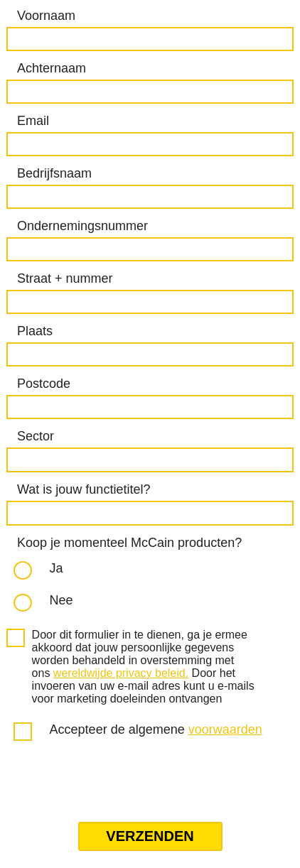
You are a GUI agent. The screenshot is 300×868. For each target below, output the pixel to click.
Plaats (35, 331)
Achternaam (52, 68)
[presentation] (114, 783)
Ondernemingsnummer (82, 226)
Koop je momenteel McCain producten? (129, 543)
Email (33, 121)
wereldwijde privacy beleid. (121, 673)
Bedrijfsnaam (54, 173)
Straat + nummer (65, 278)
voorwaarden (225, 729)
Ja (57, 568)
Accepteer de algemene (156, 729)
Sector (36, 436)
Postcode (44, 384)
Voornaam (46, 16)
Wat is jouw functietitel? (84, 489)
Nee (61, 600)
